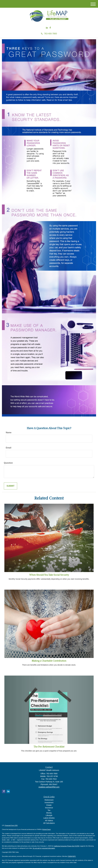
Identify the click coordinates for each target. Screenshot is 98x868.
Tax (49, 810)
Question (8, 463)
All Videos (49, 821)
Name (9, 433)
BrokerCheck (47, 829)
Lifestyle (49, 815)
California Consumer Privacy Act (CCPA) (67, 846)
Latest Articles (49, 818)
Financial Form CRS (11, 825)
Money (49, 813)
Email (9, 448)
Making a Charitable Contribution (49, 661)
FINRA (70, 856)
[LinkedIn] (47, 28)
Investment (49, 803)
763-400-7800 (49, 34)
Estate (49, 805)
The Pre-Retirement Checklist (49, 747)
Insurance (49, 808)
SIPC (74, 856)
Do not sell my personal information (44, 848)
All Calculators (49, 823)
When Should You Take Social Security (49, 575)
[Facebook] (50, 28)
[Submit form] (10, 486)
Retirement (49, 800)
